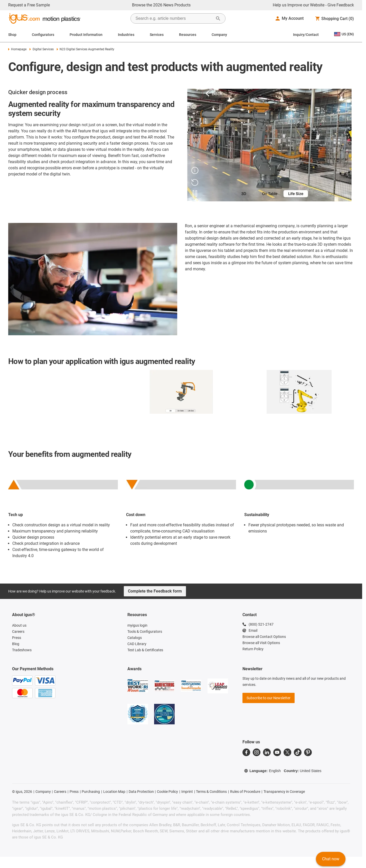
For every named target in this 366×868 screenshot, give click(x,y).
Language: (262, 771)
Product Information (86, 35)
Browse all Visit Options (261, 643)
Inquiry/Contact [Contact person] (306, 35)
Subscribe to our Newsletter (269, 698)
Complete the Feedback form (155, 591)
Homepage (17, 49)
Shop (12, 35)
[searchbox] (174, 18)
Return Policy (253, 649)
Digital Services (41, 49)
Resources (188, 35)
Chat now (331, 859)
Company (219, 35)
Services (157, 35)
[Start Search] (218, 18)
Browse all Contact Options (264, 637)
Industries (126, 35)
